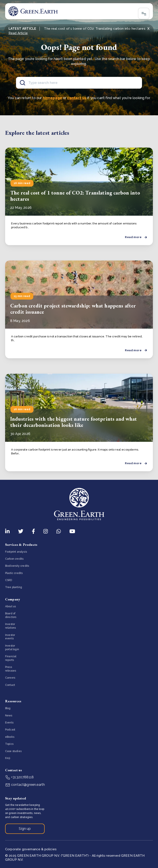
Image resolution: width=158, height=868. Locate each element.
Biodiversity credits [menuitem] (17, 566)
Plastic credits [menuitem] (14, 573)
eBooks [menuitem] (10, 737)
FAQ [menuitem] (8, 758)
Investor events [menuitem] (10, 637)
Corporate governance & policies (31, 849)
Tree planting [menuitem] (14, 587)
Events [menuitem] (9, 723)
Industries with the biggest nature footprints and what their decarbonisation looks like (74, 422)
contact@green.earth (25, 785)
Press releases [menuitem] (11, 669)
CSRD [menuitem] (9, 580)
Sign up (25, 829)
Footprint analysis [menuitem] (16, 552)
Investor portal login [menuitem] (12, 648)
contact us (77, 98)
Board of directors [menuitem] (11, 615)
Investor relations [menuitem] (10, 626)
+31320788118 (19, 777)
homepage (52, 98)
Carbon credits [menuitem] (14, 559)
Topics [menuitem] (9, 744)
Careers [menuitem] (10, 678)
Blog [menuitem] (8, 708)
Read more (136, 237)
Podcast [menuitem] (10, 730)
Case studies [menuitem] (13, 751)
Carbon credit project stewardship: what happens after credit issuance (73, 309)
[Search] (79, 83)
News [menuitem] (9, 716)
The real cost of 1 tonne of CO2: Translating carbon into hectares (75, 196)
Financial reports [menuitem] (11, 658)
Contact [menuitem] (10, 685)
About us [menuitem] (10, 606)
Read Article (18, 33)
